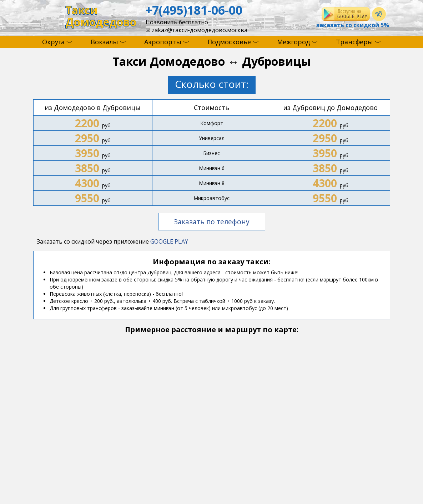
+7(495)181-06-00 (194, 10)
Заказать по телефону (212, 222)
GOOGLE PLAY (169, 241)
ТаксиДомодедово (101, 16)
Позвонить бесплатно (177, 22)
